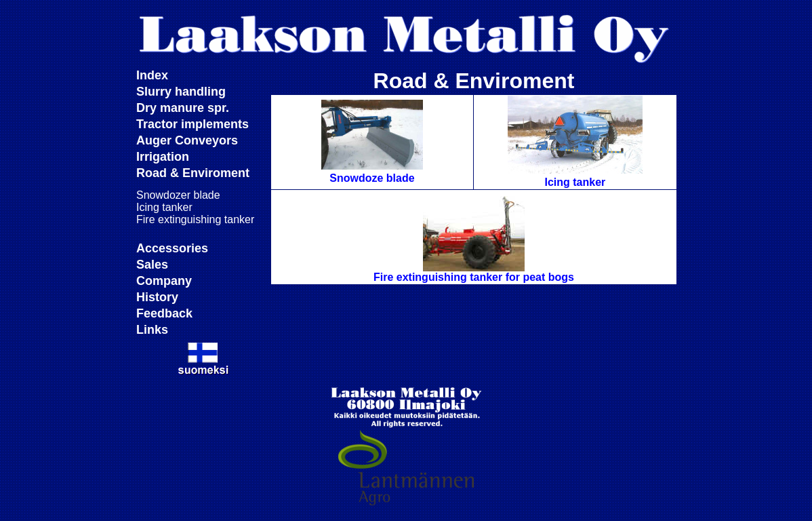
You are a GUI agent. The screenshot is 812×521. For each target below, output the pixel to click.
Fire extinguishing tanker (195, 219)
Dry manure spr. (183, 108)
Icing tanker (164, 207)
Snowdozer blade (178, 195)
